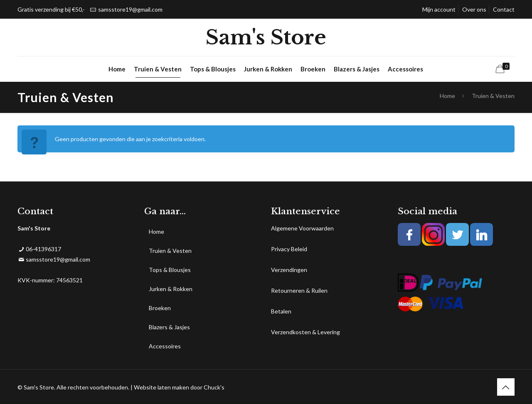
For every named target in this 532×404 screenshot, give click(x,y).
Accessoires (165, 346)
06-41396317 (43, 249)
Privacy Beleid (289, 249)
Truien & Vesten (170, 251)
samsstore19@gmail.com (130, 9)
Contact (504, 9)
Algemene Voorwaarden (302, 228)
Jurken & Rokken (171, 289)
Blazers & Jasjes (169, 327)
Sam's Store (266, 37)
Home (447, 96)
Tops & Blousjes (170, 270)
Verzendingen (289, 270)
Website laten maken (161, 387)
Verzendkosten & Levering (305, 332)
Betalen (281, 311)
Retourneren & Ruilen (299, 290)
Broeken (160, 308)
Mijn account (439, 9)
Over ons (474, 9)
